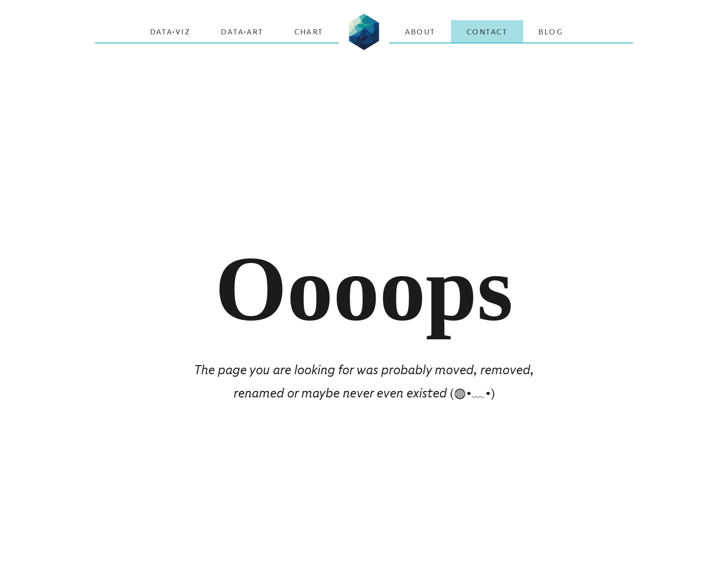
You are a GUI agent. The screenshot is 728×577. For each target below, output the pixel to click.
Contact (487, 32)
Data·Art (242, 32)
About (420, 32)
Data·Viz (170, 32)
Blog (551, 32)
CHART (309, 32)
